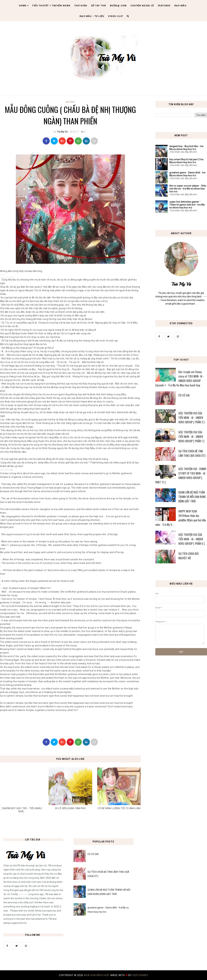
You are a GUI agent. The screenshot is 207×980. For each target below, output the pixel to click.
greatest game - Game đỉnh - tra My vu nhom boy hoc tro (187, 174)
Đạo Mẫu (180, 6)
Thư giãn (81, 6)
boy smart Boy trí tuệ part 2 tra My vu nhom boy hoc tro (186, 161)
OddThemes (140, 975)
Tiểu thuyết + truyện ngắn (51, 6)
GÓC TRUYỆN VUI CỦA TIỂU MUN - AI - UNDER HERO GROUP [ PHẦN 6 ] (191, 539)
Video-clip (116, 16)
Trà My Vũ (62, 132)
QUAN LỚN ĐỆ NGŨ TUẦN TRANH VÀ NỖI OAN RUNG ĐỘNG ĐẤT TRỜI (192, 497)
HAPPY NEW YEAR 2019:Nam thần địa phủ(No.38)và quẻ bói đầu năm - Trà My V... (181, 518)
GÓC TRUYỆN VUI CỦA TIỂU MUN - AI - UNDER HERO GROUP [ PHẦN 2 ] (191, 418)
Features (164, 6)
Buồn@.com (118, 6)
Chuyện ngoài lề (142, 6)
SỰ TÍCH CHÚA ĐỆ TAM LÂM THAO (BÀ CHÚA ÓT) (192, 453)
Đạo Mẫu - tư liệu (92, 16)
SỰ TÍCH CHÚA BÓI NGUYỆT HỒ (188, 556)
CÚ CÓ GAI (184, 395)
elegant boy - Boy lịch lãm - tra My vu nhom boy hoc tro (186, 148)
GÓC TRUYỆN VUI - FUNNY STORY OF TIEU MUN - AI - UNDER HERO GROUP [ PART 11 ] (181, 475)
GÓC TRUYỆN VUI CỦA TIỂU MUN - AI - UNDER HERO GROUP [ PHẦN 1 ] (191, 437)
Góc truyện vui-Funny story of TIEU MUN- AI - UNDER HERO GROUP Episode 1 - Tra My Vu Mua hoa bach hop (180, 378)
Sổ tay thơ (99, 6)
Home (24, 6)
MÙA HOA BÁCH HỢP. (97, 975)
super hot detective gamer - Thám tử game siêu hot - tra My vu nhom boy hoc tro (187, 205)
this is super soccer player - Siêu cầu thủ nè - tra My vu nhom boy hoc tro (188, 189)
